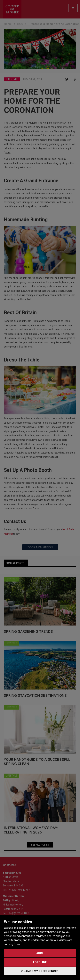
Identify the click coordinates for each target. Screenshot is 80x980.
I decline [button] (40, 962)
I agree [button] (40, 953)
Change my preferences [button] (40, 971)
